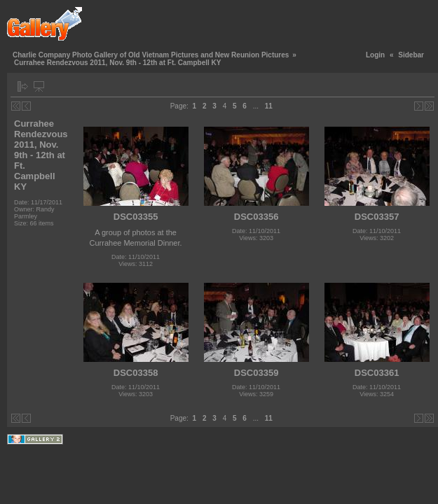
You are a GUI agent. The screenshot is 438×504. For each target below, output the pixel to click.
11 (269, 106)
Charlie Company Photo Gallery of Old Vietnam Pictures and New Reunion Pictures (151, 55)
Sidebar (411, 55)
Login (375, 55)
